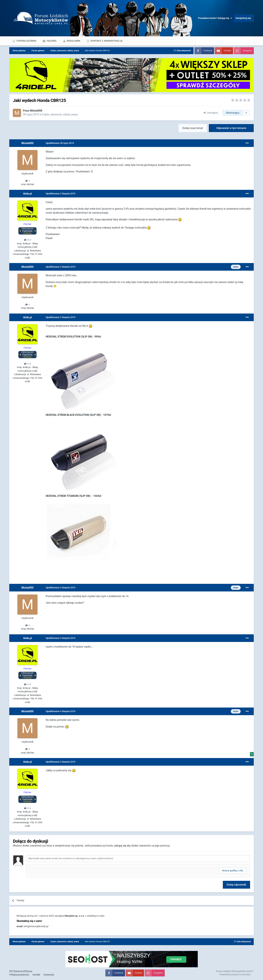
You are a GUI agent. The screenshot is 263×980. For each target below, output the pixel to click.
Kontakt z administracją (106, 41)
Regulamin (73, 41)
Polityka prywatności (19, 975)
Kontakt (36, 975)
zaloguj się (120, 846)
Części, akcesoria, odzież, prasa (60, 114)
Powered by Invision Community (235, 975)
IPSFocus (28, 971)
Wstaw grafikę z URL (233, 871)
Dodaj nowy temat (193, 128)
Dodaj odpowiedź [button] (236, 885)
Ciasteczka (49, 975)
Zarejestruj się (243, 18)
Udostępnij (211, 113)
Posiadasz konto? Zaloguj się (215, 18)
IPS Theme (15, 971)
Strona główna (26, 41)
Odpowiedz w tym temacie (231, 128)
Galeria (51, 41)
